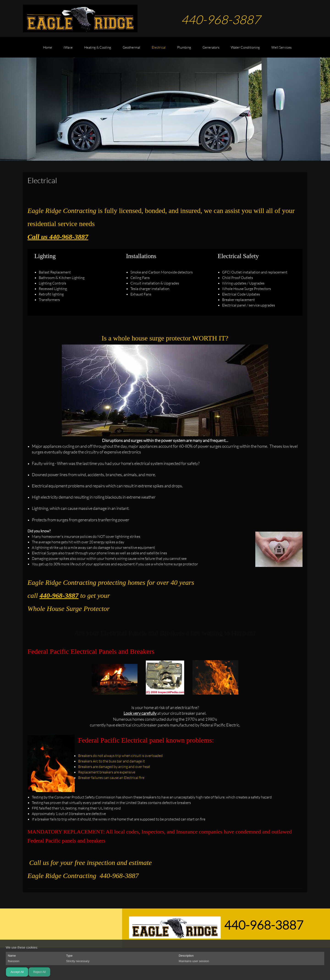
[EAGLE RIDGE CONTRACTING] (80, 18)
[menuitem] (48, 50)
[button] (115, 679)
